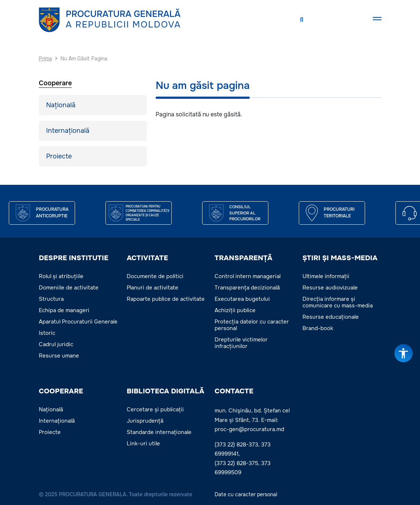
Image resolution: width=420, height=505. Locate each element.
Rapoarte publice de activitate (166, 299)
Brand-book (318, 328)
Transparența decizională (247, 288)
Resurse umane (59, 356)
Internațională (68, 131)
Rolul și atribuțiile (61, 276)
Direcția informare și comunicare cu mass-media (338, 302)
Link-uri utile (143, 444)
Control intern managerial (248, 276)
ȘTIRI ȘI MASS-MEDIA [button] (340, 258)
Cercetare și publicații (155, 409)
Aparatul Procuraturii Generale (78, 322)
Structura (51, 299)
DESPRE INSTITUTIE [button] (74, 258)
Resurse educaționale (331, 317)
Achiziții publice (235, 310)
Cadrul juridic (56, 344)
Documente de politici (155, 276)
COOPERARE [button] (61, 391)
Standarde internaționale (159, 432)
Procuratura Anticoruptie (52, 213)
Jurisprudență (145, 421)
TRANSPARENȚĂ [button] (244, 258)
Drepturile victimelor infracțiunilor (241, 343)
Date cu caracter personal (246, 494)
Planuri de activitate (153, 288)
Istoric (47, 333)
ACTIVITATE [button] (147, 258)
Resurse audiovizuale (330, 288)
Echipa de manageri (64, 310)
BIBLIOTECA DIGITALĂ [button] (166, 391)
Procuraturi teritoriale (339, 213)
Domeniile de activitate (69, 288)
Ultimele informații (326, 276)
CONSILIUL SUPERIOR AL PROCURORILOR (245, 213)
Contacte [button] (234, 391)
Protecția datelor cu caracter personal (252, 325)
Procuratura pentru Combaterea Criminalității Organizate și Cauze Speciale (147, 213)
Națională (61, 105)
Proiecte (59, 156)
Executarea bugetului (242, 299)
